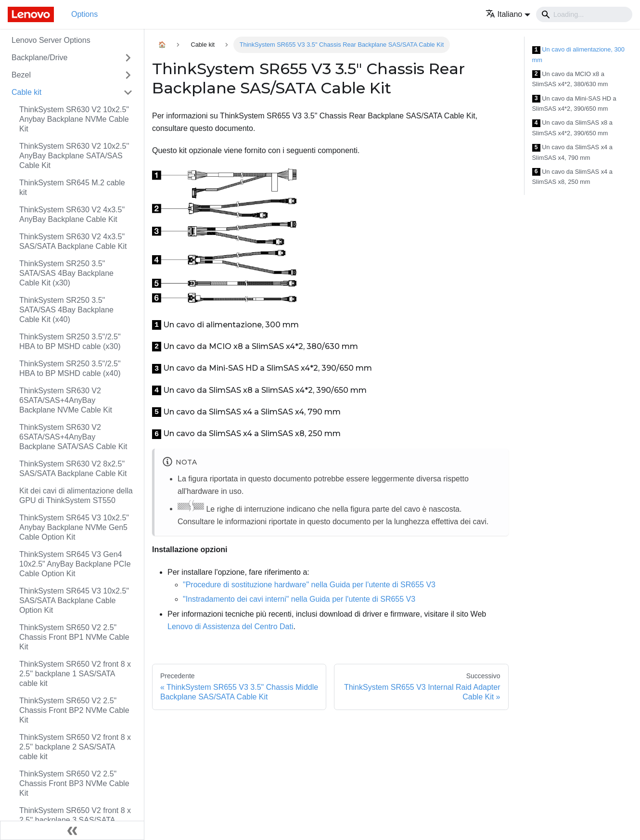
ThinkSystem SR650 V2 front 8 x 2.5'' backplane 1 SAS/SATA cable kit (75, 674)
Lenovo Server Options (51, 40)
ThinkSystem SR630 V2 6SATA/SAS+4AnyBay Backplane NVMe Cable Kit (66, 400)
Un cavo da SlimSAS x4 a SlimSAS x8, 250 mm (572, 177)
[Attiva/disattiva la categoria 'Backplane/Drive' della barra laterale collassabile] (128, 58)
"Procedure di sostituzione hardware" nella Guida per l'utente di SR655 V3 (309, 585)
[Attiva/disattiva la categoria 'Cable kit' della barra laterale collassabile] (128, 92)
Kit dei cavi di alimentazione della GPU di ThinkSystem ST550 (76, 496)
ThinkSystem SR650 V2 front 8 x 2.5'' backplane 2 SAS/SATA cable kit (75, 747)
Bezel (21, 75)
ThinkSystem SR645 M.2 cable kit (72, 187)
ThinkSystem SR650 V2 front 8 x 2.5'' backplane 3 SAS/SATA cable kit (75, 820)
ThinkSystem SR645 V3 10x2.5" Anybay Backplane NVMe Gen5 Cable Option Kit (74, 527)
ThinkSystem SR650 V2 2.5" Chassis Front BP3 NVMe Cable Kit (74, 783)
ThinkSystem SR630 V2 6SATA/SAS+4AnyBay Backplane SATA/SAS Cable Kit (73, 437)
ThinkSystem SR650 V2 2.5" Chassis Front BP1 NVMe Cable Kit (74, 637)
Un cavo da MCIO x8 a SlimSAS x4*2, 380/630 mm (570, 79)
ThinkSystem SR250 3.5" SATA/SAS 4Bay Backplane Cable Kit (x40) (66, 310)
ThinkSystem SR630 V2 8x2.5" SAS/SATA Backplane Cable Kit (73, 469)
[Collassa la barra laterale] (72, 830)
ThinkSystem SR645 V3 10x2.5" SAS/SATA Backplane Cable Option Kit (74, 601)
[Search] (584, 14)
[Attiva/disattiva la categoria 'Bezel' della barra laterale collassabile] (128, 75)
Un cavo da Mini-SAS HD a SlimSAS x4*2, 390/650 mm (574, 104)
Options (84, 14)
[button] (508, 14)
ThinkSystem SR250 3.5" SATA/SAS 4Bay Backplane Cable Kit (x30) (66, 273)
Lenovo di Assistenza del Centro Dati (230, 627)
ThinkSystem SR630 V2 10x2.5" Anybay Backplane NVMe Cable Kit (74, 119)
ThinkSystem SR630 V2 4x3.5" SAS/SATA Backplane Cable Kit (73, 241)
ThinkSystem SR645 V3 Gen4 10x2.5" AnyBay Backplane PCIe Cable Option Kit (75, 564)
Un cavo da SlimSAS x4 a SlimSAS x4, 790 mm (572, 152)
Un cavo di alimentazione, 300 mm (578, 55)
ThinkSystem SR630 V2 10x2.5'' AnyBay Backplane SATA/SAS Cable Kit (74, 156)
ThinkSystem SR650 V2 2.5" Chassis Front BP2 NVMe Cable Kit (74, 710)
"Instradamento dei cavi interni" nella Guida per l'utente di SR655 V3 (299, 599)
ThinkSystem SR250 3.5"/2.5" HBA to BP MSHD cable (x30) (70, 342)
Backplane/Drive (40, 58)
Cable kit (26, 92)
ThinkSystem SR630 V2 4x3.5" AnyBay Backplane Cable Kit (72, 214)
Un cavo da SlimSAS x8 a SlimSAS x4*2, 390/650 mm (572, 128)
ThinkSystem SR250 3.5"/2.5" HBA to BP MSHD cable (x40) (70, 368)
